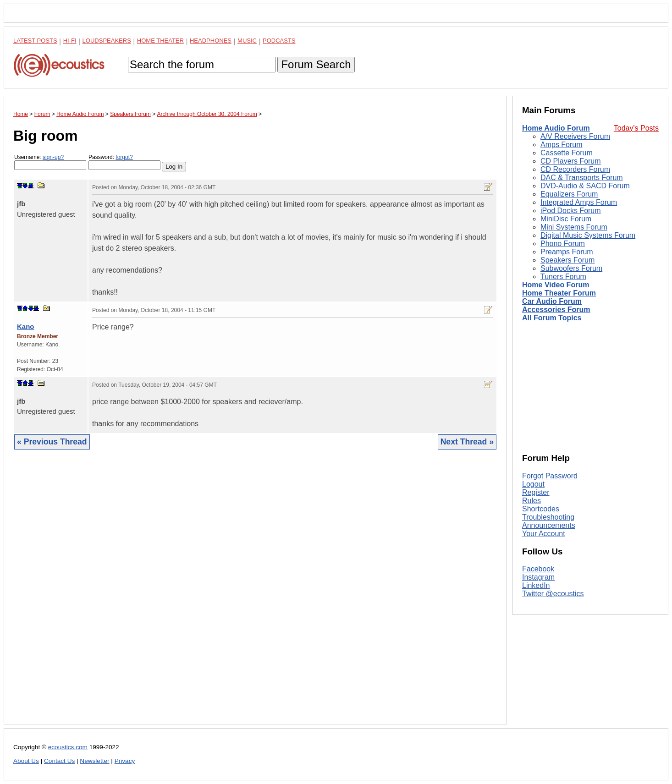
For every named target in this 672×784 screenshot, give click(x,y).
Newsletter (94, 761)
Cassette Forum (567, 153)
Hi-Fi (70, 41)
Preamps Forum (567, 252)
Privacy (125, 761)
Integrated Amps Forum (579, 202)
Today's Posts (636, 128)
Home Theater (160, 41)
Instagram (538, 577)
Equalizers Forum (569, 194)
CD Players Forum (571, 161)
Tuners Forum (563, 277)
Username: (50, 162)
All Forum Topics (552, 318)
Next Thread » (467, 442)
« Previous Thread (52, 442)
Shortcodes (541, 509)
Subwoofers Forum (571, 268)
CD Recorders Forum (575, 169)
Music (247, 41)
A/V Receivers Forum (575, 136)
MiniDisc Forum (566, 219)
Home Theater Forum (559, 293)
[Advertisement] (255, 594)
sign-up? (53, 157)
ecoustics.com (68, 747)
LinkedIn (536, 585)
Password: (124, 162)
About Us (26, 761)
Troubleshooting (548, 517)
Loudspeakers (107, 41)
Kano (26, 326)
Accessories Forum (556, 310)
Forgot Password (550, 476)
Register (536, 492)
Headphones (211, 41)
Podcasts (279, 41)
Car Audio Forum (552, 301)
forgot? (124, 157)
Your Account (544, 534)
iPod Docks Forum (571, 211)
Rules (532, 501)
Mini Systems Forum (574, 227)
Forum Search (316, 64)
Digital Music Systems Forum (588, 235)
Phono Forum (563, 244)
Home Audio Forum (556, 128)
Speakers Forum (567, 260)
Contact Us (59, 761)
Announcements (549, 525)
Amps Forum (562, 145)
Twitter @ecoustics (553, 594)
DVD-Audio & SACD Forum (585, 186)
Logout (533, 484)
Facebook (538, 569)
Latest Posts (35, 41)
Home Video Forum (556, 285)
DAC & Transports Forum (582, 178)
